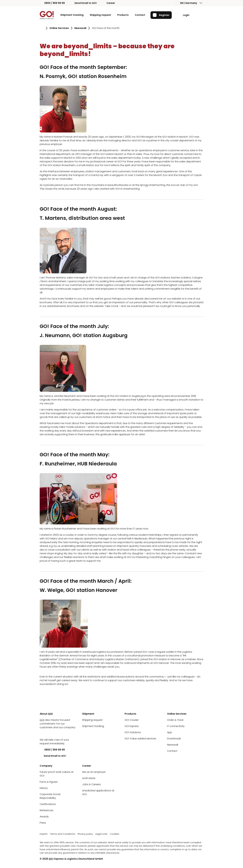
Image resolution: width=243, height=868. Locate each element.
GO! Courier (132, 720)
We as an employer (94, 772)
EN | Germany (187, 3)
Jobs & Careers (91, 784)
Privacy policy (85, 834)
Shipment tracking (72, 15)
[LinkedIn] (42, 734)
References (46, 810)
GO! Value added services (140, 739)
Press (43, 823)
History (44, 788)
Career (108, 3)
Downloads (174, 739)
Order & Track (175, 720)
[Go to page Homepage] (42, 28)
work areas (89, 778)
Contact (140, 15)
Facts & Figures (49, 782)
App (170, 732)
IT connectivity (176, 726)
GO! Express (132, 726)
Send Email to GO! (83, 3)
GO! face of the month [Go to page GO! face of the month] (106, 28)
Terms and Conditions (63, 834)
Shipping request (100, 15)
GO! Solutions (133, 732)
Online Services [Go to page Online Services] (59, 28)
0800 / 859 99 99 (52, 3)
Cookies (115, 834)
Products (123, 15)
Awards (44, 817)
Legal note (101, 834)
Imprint (44, 834)
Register (161, 15)
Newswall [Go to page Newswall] (80, 28)
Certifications (48, 804)
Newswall (173, 745)
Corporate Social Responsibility (50, 796)
